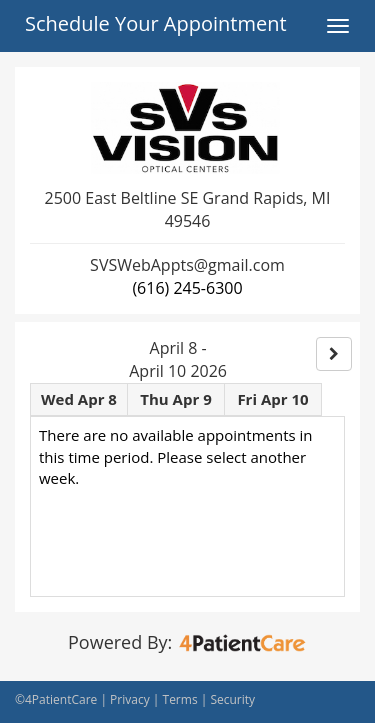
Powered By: (187, 642)
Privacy (130, 699)
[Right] (334, 354)
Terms (180, 699)
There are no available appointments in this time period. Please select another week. (176, 456)
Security (232, 699)
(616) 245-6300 (187, 288)
